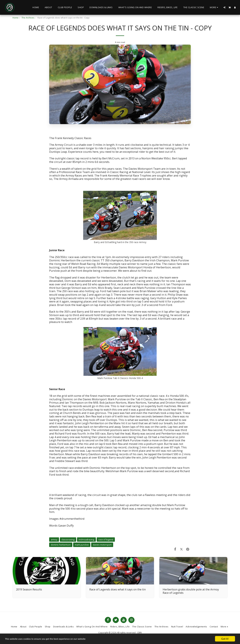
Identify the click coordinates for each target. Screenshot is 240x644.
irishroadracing (86, 540)
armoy (54, 540)
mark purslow (82, 545)
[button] (224, 7)
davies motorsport (102, 545)
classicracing (68, 540)
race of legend (106, 540)
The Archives (28, 18)
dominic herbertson (61, 545)
